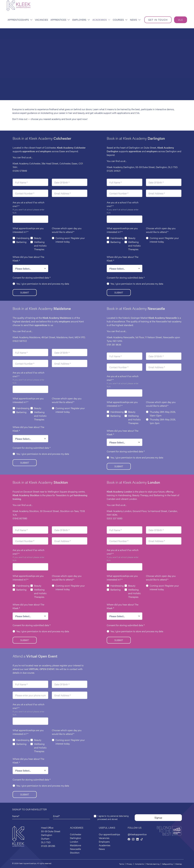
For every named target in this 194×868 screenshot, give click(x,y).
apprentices (29, 151)
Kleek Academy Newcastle (163, 318)
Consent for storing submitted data (32, 278)
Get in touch (158, 20)
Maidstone (57, 318)
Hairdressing (23, 238)
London (74, 842)
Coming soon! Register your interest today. (70, 240)
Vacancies (42, 20)
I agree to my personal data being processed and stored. (113, 817)
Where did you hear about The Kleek (28, 259)
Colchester (76, 834)
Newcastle (75, 849)
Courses (120, 20)
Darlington (75, 838)
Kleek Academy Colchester (71, 148)
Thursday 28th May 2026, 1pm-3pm (163, 421)
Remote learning (153, 864)
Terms (122, 864)
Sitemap (179, 864)
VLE (181, 20)
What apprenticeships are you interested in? (28, 230)
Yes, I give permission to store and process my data (43, 284)
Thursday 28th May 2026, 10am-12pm (163, 414)
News (135, 20)
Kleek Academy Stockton (26, 495)
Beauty (38, 238)
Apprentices (60, 20)
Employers (81, 20)
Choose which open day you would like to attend (67, 230)
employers (46, 151)
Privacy (129, 864)
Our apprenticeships (109, 834)
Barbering (21, 242)
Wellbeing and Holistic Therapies (40, 246)
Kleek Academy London (119, 492)
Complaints (139, 864)
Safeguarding (167, 864)
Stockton (75, 853)
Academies (101, 20)
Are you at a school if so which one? (29, 204)
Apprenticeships (20, 20)
